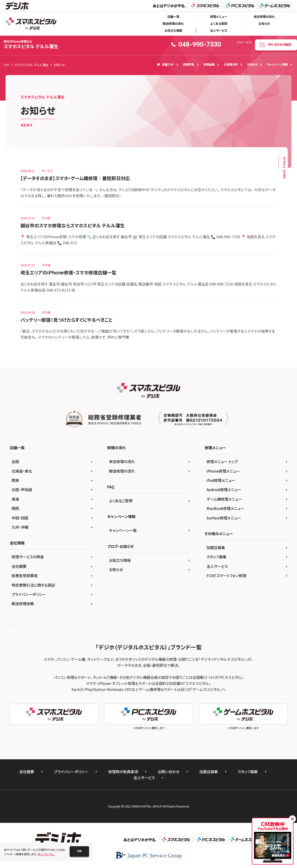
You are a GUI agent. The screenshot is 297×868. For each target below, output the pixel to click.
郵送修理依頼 (23, 604)
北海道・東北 (22, 471)
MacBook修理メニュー (225, 508)
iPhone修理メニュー (223, 471)
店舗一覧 (173, 17)
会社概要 (19, 566)
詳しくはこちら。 (46, 854)
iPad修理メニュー (221, 480)
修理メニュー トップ (222, 461)
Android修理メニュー (224, 490)
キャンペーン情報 (277, 64)
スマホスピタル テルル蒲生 (31, 44)
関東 (15, 480)
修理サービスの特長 (28, 557)
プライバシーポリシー (29, 594)
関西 (15, 508)
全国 (15, 461)
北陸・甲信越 (22, 490)
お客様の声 (231, 64)
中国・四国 (20, 518)
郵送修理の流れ (173, 24)
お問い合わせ (169, 772)
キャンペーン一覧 (123, 530)
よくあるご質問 (121, 501)
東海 (15, 499)
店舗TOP (165, 64)
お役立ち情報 (173, 30)
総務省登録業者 (25, 575)
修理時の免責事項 (123, 772)
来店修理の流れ (264, 17)
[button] (79, 851)
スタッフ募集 (216, 557)
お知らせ (264, 24)
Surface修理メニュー (224, 518)
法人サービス (219, 30)
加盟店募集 (216, 547)
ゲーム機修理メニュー (224, 499)
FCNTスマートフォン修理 (226, 575)
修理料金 (189, 64)
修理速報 (209, 64)
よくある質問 (219, 24)
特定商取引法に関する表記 (33, 585)
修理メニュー (219, 17)
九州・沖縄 (20, 527)
